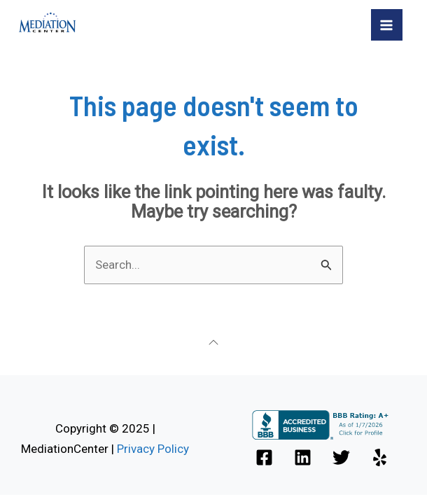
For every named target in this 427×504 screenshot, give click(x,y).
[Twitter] (341, 457)
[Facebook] (264, 457)
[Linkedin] (303, 457)
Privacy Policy (153, 449)
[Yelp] (380, 457)
